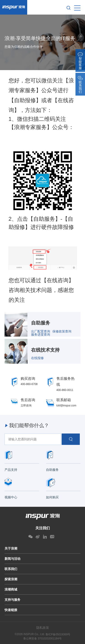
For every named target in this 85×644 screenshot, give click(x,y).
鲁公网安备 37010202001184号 (42, 639)
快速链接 (11, 610)
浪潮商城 (11, 589)
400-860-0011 (65, 390)
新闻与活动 (12, 559)
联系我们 (11, 569)
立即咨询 (26, 406)
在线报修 (37, 358)
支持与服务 (12, 600)
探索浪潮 (11, 579)
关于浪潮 (11, 548)
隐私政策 (43, 628)
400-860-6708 (29, 384)
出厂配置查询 (41, 331)
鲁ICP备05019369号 (58, 634)
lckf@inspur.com (66, 406)
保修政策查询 (62, 331)
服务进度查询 (41, 335)
